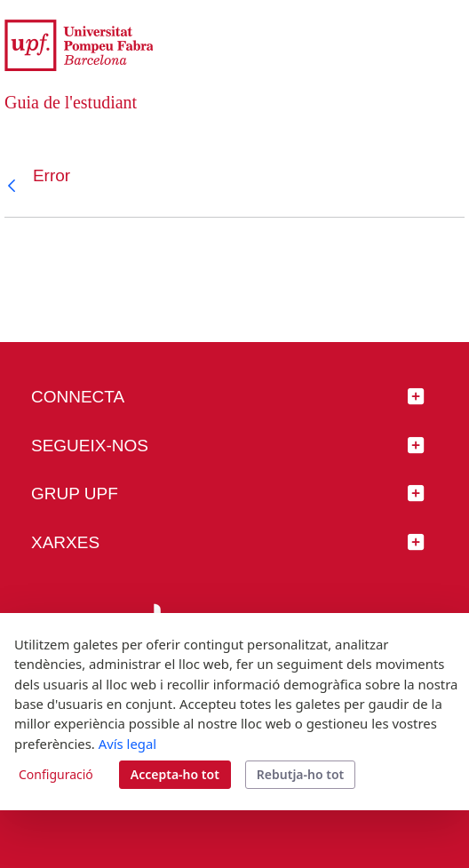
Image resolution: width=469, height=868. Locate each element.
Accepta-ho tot (175, 774)
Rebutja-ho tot (300, 774)
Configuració (56, 774)
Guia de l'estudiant (71, 102)
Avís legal (127, 744)
